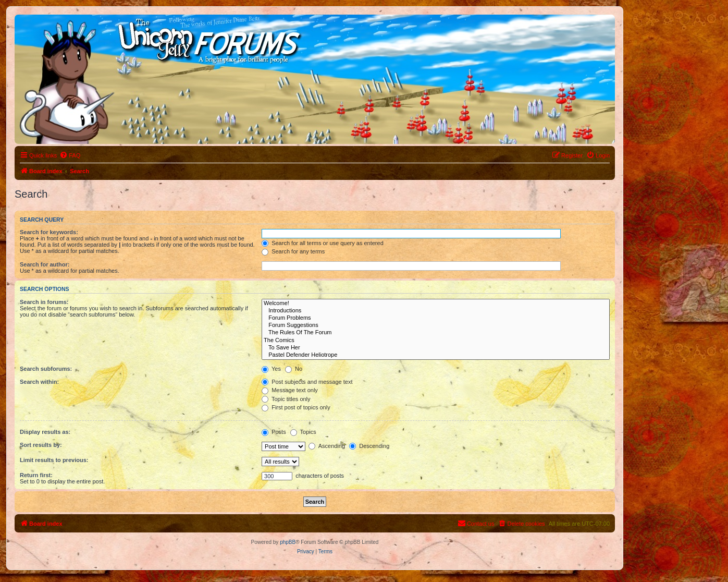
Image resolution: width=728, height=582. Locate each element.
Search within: (39, 382)
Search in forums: (44, 302)
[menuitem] (70, 155)
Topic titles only (286, 399)
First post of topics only (296, 407)
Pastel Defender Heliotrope (436, 355)
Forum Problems (436, 318)
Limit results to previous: (54, 460)
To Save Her (436, 348)
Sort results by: (41, 445)
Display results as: (45, 432)
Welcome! (436, 304)
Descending (369, 446)
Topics (303, 432)
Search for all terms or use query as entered (323, 243)
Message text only (290, 390)
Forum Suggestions (436, 325)
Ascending (327, 446)
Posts (274, 432)
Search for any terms (293, 251)
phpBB (288, 542)
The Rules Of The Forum (436, 333)
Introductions (436, 311)
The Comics (436, 341)
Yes (271, 369)
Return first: (36, 475)
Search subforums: (46, 369)
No (294, 369)
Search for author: (45, 264)
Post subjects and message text (307, 382)
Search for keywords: (49, 232)
